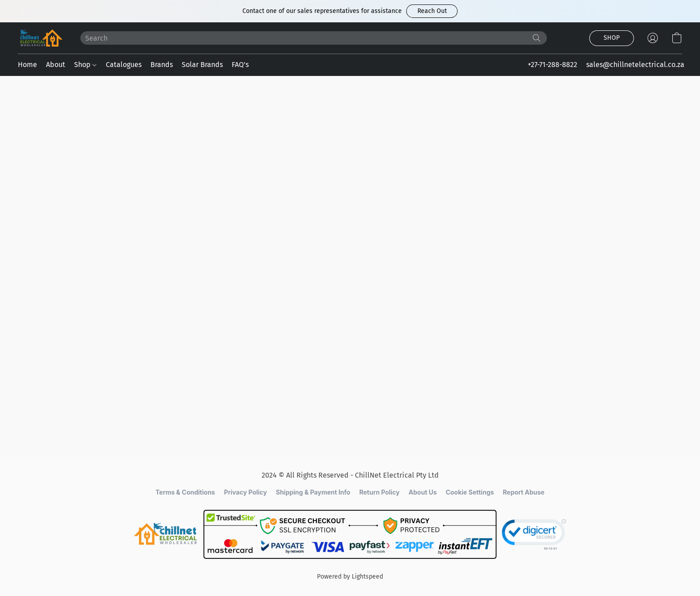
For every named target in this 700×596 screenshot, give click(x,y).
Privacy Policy (246, 492)
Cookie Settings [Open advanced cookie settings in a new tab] (470, 492)
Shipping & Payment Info (313, 492)
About (56, 65)
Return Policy (380, 492)
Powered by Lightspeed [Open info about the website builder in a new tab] (350, 577)
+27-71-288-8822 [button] (552, 65)
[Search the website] (537, 38)
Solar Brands (202, 65)
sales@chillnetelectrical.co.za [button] (635, 65)
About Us (423, 492)
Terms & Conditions (185, 492)
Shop (85, 65)
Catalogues (124, 65)
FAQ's (240, 65)
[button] (432, 11)
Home (27, 65)
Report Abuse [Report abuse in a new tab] (523, 492)
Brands (162, 65)
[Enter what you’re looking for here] (314, 38)
